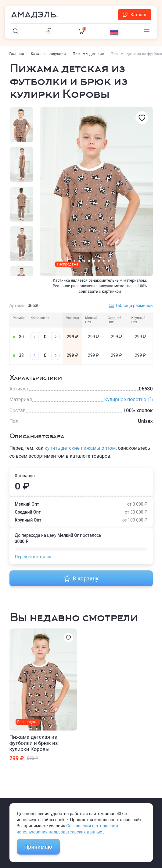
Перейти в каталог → (36, 557)
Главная (17, 54)
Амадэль (34, 15)
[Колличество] (45, 337)
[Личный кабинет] (49, 31)
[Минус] (34, 337)
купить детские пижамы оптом (80, 448)
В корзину (81, 578)
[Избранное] (142, 118)
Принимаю (38, 847)
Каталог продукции (48, 54)
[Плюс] (56, 337)
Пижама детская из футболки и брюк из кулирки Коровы (34, 743)
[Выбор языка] (114, 31)
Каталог (135, 15)
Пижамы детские (88, 54)
